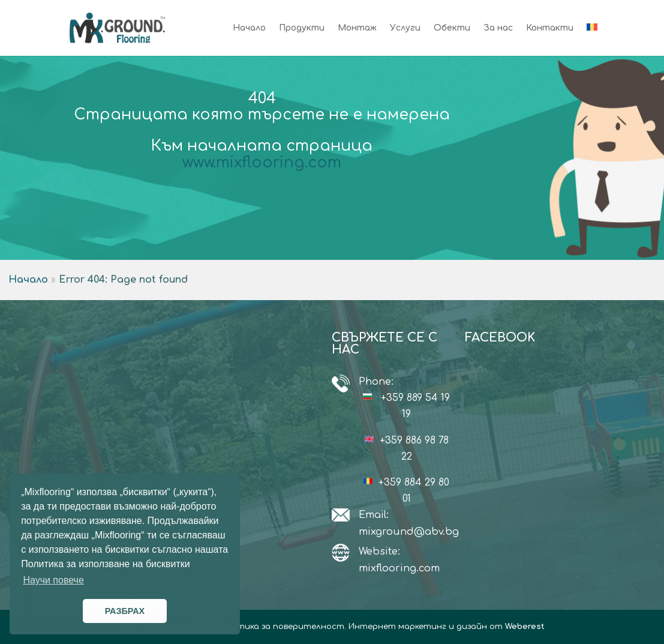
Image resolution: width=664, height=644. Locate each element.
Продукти (302, 28)
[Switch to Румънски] (592, 40)
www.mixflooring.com (262, 163)
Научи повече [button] (53, 580)
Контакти (550, 28)
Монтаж (357, 28)
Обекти (452, 28)
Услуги (405, 28)
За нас (498, 28)
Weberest (525, 627)
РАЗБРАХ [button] (125, 611)
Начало (249, 28)
